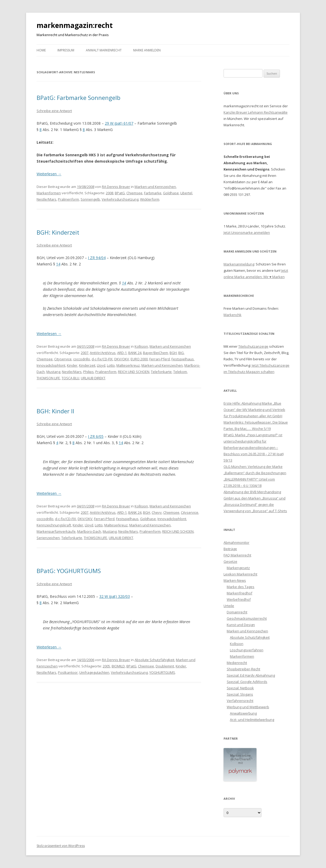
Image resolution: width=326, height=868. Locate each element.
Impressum (66, 50)
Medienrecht (237, 663)
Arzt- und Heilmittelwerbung (252, 720)
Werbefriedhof (239, 599)
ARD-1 (122, 353)
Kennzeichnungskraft (54, 525)
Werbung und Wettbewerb (248, 707)
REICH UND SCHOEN (134, 372)
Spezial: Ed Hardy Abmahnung (251, 675)
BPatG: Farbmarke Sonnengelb (78, 98)
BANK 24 (135, 353)
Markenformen (49, 193)
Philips (88, 372)
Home (41, 50)
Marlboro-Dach (89, 531)
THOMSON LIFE (48, 378)
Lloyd (101, 365)
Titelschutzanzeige (253, 346)
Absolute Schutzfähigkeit (154, 660)
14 (58, 264)
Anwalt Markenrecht (104, 50)
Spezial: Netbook (240, 688)
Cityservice (63, 359)
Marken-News (235, 580)
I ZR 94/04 (97, 258)
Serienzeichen (48, 538)
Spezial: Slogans (240, 694)
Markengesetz (238, 568)
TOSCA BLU (70, 378)
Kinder (72, 365)
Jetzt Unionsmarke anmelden (247, 232)
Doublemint (165, 666)
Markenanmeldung (239, 264)
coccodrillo (82, 359)
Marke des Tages (241, 587)
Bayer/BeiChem (155, 353)
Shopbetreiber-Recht (243, 669)
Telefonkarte (161, 372)
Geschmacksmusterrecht (247, 618)
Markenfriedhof (239, 593)
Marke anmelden (147, 50)
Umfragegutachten (94, 672)
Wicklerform (150, 199)
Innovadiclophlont (51, 365)
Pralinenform (68, 199)
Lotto (111, 365)
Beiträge (230, 549)
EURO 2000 (139, 359)
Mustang (53, 372)
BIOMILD (118, 666)
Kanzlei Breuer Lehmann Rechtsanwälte (256, 112)
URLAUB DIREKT (93, 378)
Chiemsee (134, 193)
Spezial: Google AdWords (247, 682)
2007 (85, 353)
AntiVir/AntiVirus (103, 353)
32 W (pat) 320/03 (115, 596)
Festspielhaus (183, 359)
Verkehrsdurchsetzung (120, 199)
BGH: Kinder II (55, 411)
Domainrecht (237, 612)
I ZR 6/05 (96, 436)
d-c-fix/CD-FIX (102, 359)
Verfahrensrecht (240, 701)
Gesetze (230, 561)
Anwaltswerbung (243, 713)
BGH (173, 353)
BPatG (120, 193)
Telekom (180, 372)
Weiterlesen (49, 174)
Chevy (157, 512)
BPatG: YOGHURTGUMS (69, 571)
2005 (106, 666)
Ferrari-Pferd (160, 359)
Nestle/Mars (46, 199)
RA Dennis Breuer (116, 187)
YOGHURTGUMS (162, 672)
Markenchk (233, 315)
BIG (181, 353)
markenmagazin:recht (75, 25)
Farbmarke (153, 193)
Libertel (186, 193)
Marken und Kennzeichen (155, 187)
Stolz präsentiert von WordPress (61, 846)
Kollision (141, 346)
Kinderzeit (87, 365)
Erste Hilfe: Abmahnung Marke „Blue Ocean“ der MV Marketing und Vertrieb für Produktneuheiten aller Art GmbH (254, 410)
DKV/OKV (122, 359)
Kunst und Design (241, 625)
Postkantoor (68, 672)
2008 (110, 193)
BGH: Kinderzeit (58, 232)
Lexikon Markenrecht (240, 574)
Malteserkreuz (128, 365)
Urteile (229, 606)
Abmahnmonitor (236, 542)
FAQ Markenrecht (237, 555)
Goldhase (171, 193)
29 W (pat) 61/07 (119, 123)
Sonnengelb (90, 199)
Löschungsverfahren (247, 650)
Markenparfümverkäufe (56, 531)
